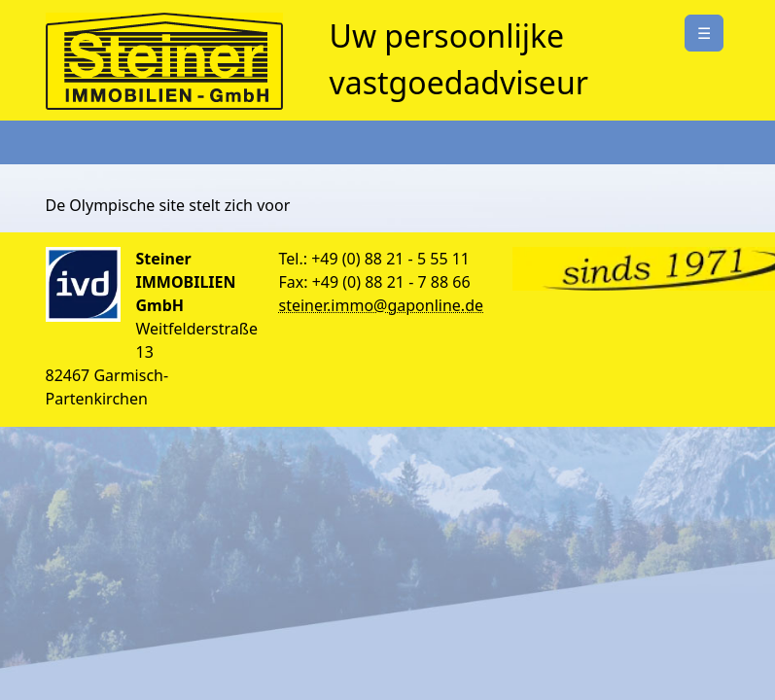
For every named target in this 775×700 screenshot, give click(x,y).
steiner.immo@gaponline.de (382, 305)
